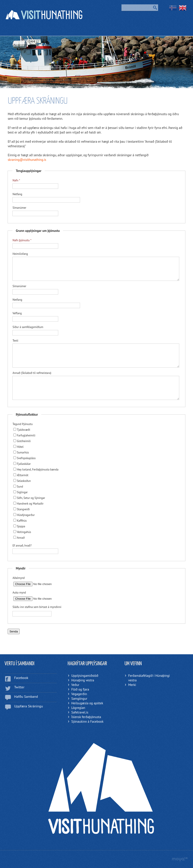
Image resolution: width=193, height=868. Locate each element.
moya (180, 859)
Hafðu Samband (26, 696)
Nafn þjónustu (21, 240)
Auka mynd (19, 593)
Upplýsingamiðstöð (85, 676)
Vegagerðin (79, 694)
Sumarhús (21, 452)
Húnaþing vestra (83, 680)
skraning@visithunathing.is (27, 160)
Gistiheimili (22, 441)
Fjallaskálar (22, 464)
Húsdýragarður (24, 515)
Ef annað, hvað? (22, 546)
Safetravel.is (80, 712)
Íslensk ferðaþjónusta (86, 717)
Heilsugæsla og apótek (87, 703)
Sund (18, 487)
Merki (132, 685)
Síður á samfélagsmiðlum (28, 327)
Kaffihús (20, 521)
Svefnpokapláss (24, 458)
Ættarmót (21, 475)
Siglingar (20, 492)
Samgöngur (79, 699)
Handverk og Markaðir (28, 504)
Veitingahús (22, 532)
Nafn (15, 180)
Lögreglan (78, 708)
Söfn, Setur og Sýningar (29, 498)
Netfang (17, 194)
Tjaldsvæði (22, 430)
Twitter (19, 687)
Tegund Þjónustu (22, 424)
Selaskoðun (22, 481)
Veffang (17, 313)
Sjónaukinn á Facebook (87, 721)
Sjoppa (19, 526)
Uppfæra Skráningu (29, 706)
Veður (75, 685)
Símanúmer (19, 208)
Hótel (18, 447)
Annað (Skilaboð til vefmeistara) (32, 373)
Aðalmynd (19, 578)
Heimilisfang (20, 254)
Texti (15, 341)
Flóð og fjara (80, 689)
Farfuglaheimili (24, 435)
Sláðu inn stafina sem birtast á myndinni (37, 607)
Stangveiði (21, 509)
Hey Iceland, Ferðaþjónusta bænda (36, 470)
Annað (19, 538)
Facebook (21, 678)
